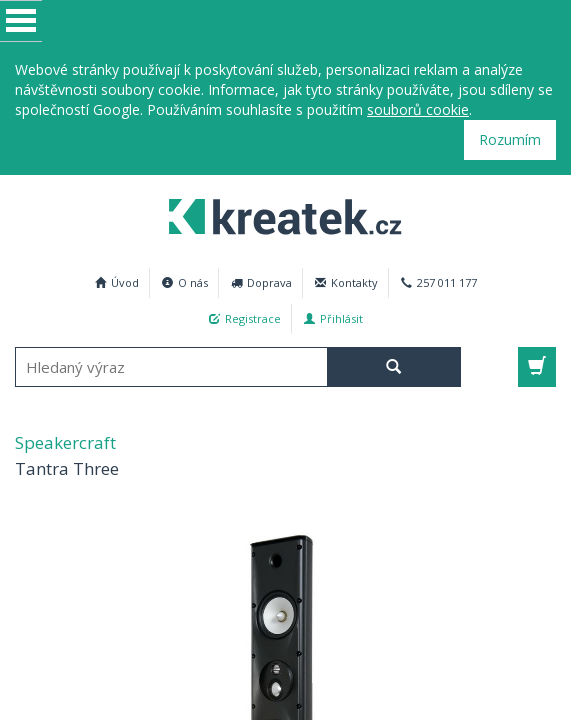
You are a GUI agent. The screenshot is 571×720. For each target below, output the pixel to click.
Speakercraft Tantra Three (277, 214)
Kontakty (346, 282)
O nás (185, 282)
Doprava (261, 282)
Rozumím (510, 139)
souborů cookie (418, 109)
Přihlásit (333, 318)
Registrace (245, 318)
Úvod (117, 282)
